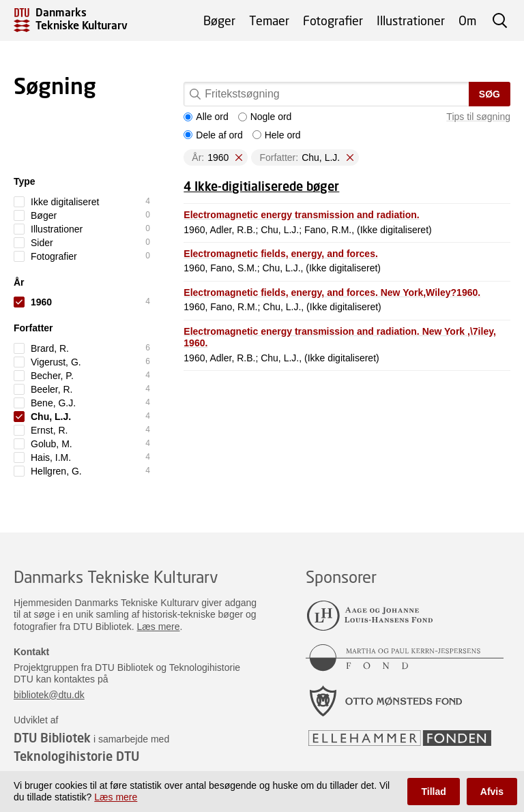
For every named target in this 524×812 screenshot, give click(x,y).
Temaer (269, 20)
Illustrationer (411, 20)
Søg (490, 94)
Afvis (492, 792)
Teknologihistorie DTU (76, 756)
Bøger (219, 20)
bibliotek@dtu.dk (49, 695)
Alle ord (206, 117)
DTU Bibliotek (52, 738)
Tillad (433, 792)
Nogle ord (265, 117)
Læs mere (159, 627)
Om (467, 20)
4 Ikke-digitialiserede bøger (261, 186)
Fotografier (333, 20)
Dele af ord (213, 135)
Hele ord (277, 135)
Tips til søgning (478, 117)
